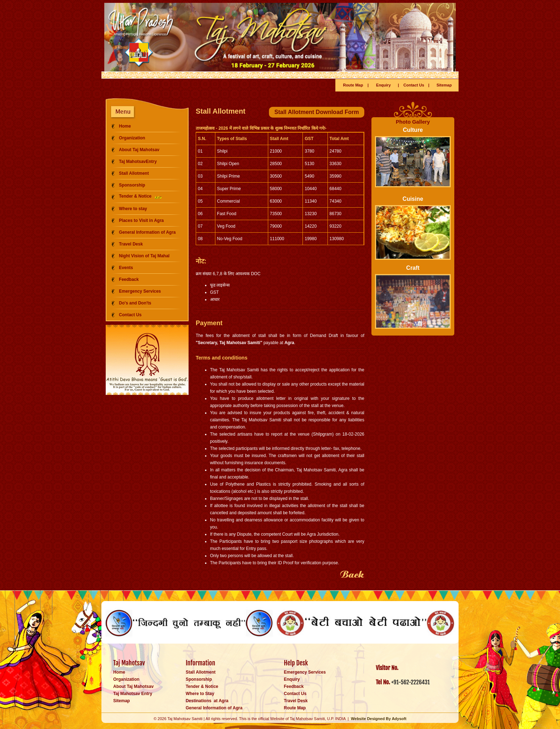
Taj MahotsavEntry (138, 162)
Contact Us (414, 85)
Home (125, 126)
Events (126, 268)
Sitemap (444, 85)
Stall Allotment (134, 173)
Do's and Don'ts (135, 303)
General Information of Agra (147, 232)
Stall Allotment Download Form (317, 112)
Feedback (129, 279)
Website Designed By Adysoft (379, 719)
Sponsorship (132, 185)
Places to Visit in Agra (141, 220)
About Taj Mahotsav (139, 150)
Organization (132, 138)
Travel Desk (131, 244)
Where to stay (133, 209)
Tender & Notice (141, 196)
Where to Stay (200, 694)
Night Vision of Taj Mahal (144, 256)
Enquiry (383, 85)
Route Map (353, 85)
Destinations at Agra (207, 701)
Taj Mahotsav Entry (133, 694)
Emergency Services (140, 291)
